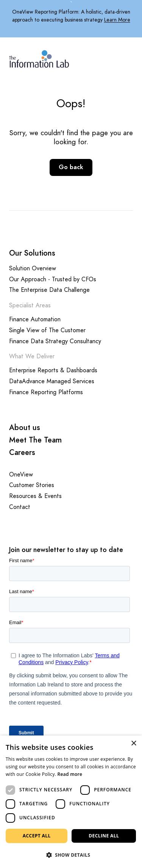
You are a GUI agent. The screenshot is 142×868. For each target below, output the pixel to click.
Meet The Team (35, 440)
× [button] (133, 744)
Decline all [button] (104, 836)
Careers (22, 453)
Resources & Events (35, 496)
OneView (21, 475)
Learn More (117, 20)
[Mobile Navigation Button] (128, 58)
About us (25, 428)
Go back (71, 167)
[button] (71, 855)
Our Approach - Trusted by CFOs (53, 280)
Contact (20, 507)
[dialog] (71, 802)
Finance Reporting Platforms (46, 392)
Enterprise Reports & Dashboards (53, 371)
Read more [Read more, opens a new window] (70, 774)
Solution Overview (33, 269)
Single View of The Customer (47, 331)
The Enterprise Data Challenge (49, 290)
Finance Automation (35, 320)
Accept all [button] (37, 836)
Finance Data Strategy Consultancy (55, 341)
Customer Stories (32, 485)
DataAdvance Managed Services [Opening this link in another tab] (52, 382)
